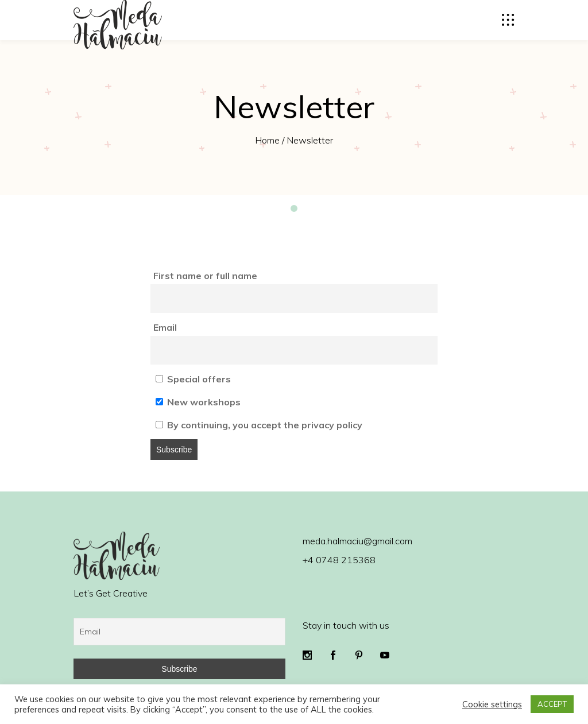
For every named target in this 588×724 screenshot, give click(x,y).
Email (165, 327)
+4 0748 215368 (339, 560)
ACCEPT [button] (552, 704)
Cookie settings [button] (492, 704)
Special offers (193, 379)
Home (267, 140)
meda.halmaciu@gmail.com (357, 541)
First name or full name (205, 276)
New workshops (198, 402)
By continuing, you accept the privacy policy (259, 425)
